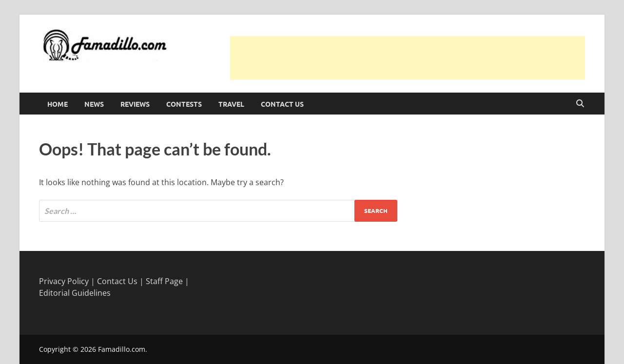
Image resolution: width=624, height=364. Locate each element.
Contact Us (282, 104)
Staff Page (164, 281)
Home (58, 104)
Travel (231, 104)
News (94, 104)
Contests (184, 104)
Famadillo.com (122, 349)
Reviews (135, 104)
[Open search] (580, 104)
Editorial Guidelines (75, 293)
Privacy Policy (64, 281)
